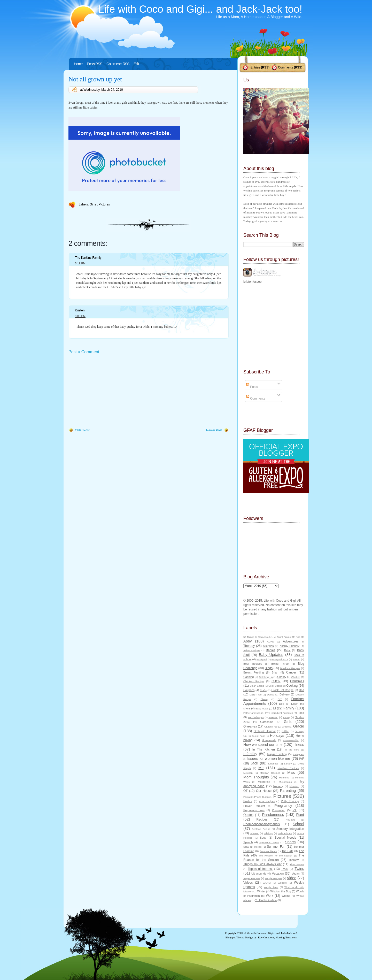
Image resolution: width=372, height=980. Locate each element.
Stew (246, 847)
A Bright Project (283, 637)
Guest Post (258, 736)
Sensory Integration (290, 829)
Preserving (278, 810)
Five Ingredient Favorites (279, 713)
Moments (284, 778)
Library (288, 764)
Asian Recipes (252, 650)
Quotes (248, 815)
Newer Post (214, 430)
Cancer (291, 672)
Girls (93, 204)
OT (246, 791)
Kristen (80, 310)
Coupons (249, 690)
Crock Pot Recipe (283, 690)
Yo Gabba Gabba (266, 900)
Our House (264, 791)
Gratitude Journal (265, 731)
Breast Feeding (254, 672)
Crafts (263, 690)
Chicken (296, 677)
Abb (298, 637)
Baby (287, 650)
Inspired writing (277, 754)
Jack (254, 763)
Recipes (262, 820)
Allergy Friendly (289, 646)
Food (301, 713)
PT (294, 810)
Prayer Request (254, 806)
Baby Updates (271, 655)
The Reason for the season (276, 856)
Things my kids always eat (262, 864)
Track (285, 869)
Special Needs (285, 838)
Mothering (264, 782)
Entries (255, 67)
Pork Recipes (267, 801)
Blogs (269, 668)
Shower (255, 833)
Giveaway (250, 726)
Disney (264, 699)
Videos (248, 883)
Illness (299, 745)
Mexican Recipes (270, 773)
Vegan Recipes (252, 878)
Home (78, 64)
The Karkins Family (88, 258)
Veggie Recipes (273, 878)
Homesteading (291, 740)
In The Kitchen (264, 749)
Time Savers (297, 864)
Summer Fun (276, 847)
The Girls (287, 851)
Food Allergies (256, 717)
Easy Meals (262, 709)
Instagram (299, 754)
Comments (285, 67)
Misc (291, 772)
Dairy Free (256, 695)
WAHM (267, 883)
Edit (136, 64)
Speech (248, 842)
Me (261, 768)
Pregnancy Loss (254, 810)
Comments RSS (118, 64)
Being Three (280, 664)
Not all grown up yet (95, 79)
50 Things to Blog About (257, 637)
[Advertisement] (107, 392)
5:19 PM (80, 263)
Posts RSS (94, 64)
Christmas (297, 681)
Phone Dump (261, 797)
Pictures (104, 204)
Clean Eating (257, 686)
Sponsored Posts (269, 842)
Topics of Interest (260, 869)
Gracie (299, 726)
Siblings (268, 833)
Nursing (294, 786)
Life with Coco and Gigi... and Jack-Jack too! (200, 9)
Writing (286, 896)
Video (292, 878)
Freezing (273, 717)
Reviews (290, 820)
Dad (301, 690)
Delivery (285, 694)
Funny (287, 717)
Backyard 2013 (280, 659)
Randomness (273, 815)
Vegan (296, 874)
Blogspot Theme (235, 937)
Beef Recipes (253, 664)
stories (258, 847)
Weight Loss (271, 887)
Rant (300, 815)
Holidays (277, 736)
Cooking (292, 686)
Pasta (247, 797)
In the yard (292, 750)
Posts (252, 387)
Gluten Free (271, 727)
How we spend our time (263, 745)
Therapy (293, 860)
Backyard (262, 659)
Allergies (268, 646)
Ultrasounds (259, 874)
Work (270, 896)
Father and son (252, 713)
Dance (271, 695)
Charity (282, 677)
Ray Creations (266, 937)
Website (282, 883)
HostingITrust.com (286, 937)
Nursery (278, 786)
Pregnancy (283, 806)
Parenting (288, 791)
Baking (296, 659)
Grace (285, 727)
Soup (263, 838)
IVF (302, 759)
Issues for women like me (269, 759)
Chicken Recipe (254, 681)
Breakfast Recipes (290, 668)
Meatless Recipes (288, 768)
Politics (248, 801)
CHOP (276, 681)
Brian (275, 672)
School (298, 824)
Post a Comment (84, 352)
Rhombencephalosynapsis (262, 824)
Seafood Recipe (261, 829)
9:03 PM (80, 316)
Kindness (273, 764)
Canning (249, 677)
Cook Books (275, 686)
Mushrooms (285, 782)
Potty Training (290, 801)
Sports (290, 842)
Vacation (278, 874)
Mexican (248, 773)
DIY (280, 699)
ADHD (271, 642)
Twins (299, 869)
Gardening (267, 722)
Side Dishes (285, 833)
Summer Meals (268, 851)
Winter (261, 891)
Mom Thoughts (256, 777)
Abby (248, 641)
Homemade (269, 740)
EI (274, 708)
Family (289, 708)
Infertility (250, 754)
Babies (271, 650)
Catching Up (266, 677)
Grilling (285, 731)
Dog (282, 704)
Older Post (82, 430)
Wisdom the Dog (281, 891)
